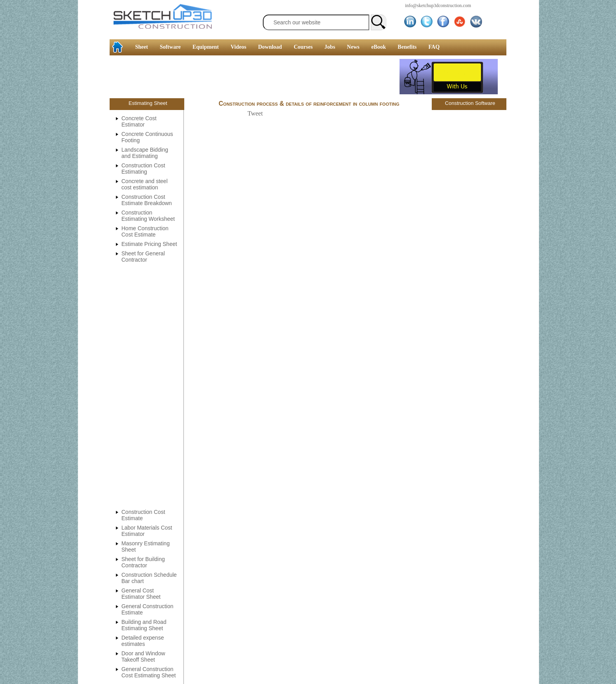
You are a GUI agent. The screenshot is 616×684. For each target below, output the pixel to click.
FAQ (434, 47)
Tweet (255, 113)
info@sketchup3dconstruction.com (438, 6)
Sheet (142, 47)
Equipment (206, 47)
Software (170, 47)
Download (270, 47)
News (353, 47)
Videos (238, 47)
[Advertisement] (31, 120)
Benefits (407, 47)
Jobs (330, 47)
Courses (303, 47)
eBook (379, 47)
